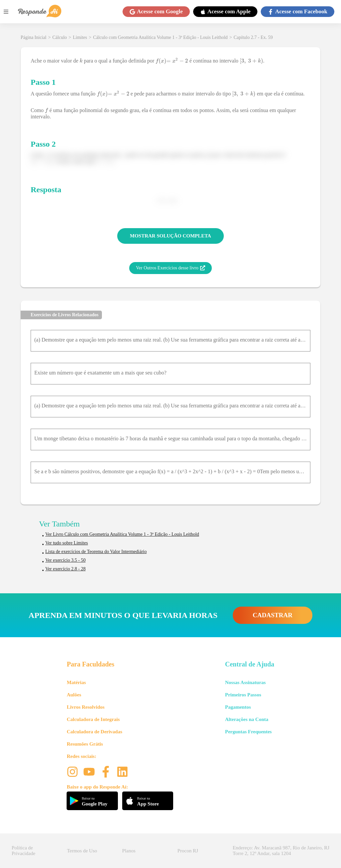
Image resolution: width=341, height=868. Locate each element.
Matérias (76, 682)
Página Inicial (33, 37)
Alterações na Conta (247, 719)
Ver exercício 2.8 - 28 (65, 569)
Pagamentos (238, 707)
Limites (80, 37)
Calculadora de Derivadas (94, 732)
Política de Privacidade (23, 851)
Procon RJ (188, 851)
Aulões (74, 695)
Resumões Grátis (85, 744)
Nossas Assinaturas (245, 682)
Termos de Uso (82, 851)
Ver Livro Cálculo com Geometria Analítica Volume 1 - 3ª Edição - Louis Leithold (122, 534)
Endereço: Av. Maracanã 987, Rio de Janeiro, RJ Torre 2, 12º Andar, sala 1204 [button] (281, 851)
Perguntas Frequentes (248, 732)
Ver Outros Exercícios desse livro (170, 268)
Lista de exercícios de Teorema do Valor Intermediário (96, 552)
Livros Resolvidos (86, 707)
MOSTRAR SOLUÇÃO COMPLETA (170, 236)
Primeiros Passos (243, 695)
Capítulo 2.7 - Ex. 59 (253, 37)
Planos (129, 851)
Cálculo (60, 37)
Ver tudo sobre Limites (67, 543)
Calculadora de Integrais (93, 719)
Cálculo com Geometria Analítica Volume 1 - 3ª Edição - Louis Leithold (160, 37)
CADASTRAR (273, 615)
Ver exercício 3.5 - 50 (65, 560)
